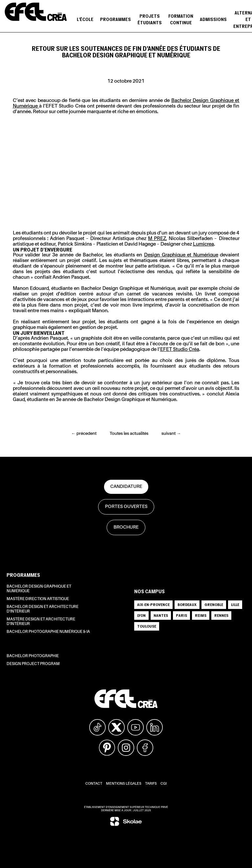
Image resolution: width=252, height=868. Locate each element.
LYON (141, 615)
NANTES (161, 615)
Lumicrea (203, 244)
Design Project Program (33, 664)
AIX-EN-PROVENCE (153, 605)
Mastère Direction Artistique (38, 599)
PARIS (181, 615)
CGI (164, 784)
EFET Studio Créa (180, 349)
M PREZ (157, 239)
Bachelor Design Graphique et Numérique (39, 589)
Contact (94, 784)
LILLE (235, 605)
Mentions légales (124, 784)
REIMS (201, 615)
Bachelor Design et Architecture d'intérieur (42, 609)
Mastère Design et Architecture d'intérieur (41, 622)
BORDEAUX (187, 605)
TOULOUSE (147, 626)
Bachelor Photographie (33, 656)
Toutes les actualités (129, 434)
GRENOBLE (214, 605)
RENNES (221, 615)
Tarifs (151, 784)
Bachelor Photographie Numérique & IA (48, 632)
